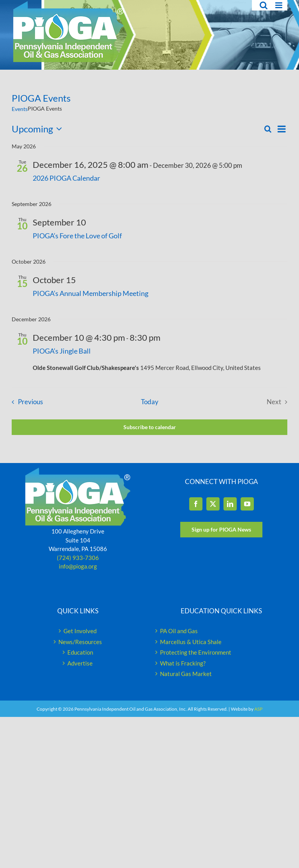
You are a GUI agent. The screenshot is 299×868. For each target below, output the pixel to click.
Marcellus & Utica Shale (191, 642)
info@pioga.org (78, 566)
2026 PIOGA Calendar (66, 178)
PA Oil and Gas (179, 631)
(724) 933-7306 (78, 558)
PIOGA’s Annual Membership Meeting (91, 293)
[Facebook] (196, 504)
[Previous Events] (25, 402)
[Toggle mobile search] (264, 5)
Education (80, 652)
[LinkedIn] (230, 504)
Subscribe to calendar (150, 427)
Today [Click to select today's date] (150, 402)
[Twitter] (213, 504)
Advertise (80, 663)
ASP (258, 709)
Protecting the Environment (196, 652)
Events (20, 109)
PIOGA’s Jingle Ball (62, 351)
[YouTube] (247, 504)
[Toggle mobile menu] (279, 5)
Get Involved (80, 631)
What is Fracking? (183, 663)
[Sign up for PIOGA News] (221, 530)
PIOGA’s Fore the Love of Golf (77, 236)
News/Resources (80, 642)
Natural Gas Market (186, 674)
